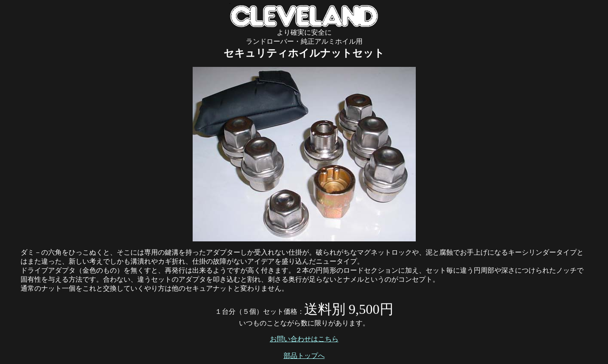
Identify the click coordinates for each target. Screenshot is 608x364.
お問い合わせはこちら (304, 339)
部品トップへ (304, 356)
